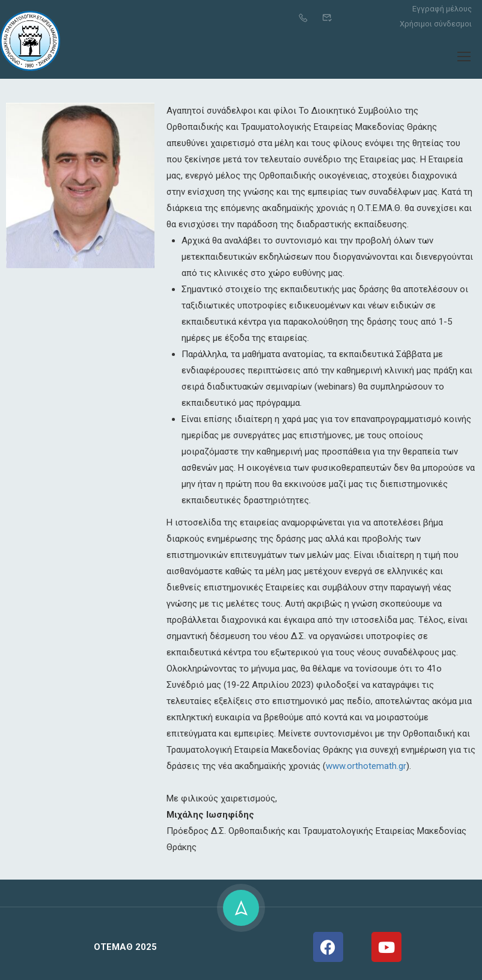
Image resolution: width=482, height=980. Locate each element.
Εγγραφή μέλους (442, 9)
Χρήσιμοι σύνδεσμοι (436, 24)
